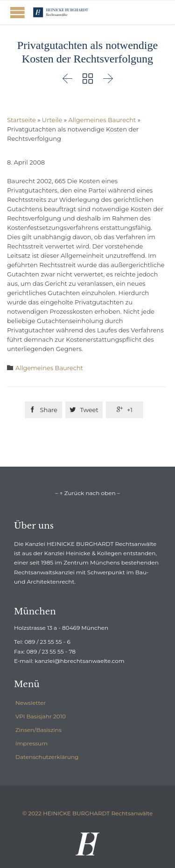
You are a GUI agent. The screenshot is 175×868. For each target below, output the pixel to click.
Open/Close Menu (17, 12)
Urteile (52, 120)
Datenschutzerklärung (47, 757)
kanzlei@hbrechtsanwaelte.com (79, 661)
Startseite (21, 120)
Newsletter (31, 703)
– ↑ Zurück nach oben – (87, 493)
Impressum (31, 743)
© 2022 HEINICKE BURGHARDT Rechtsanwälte (88, 813)
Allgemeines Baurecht (102, 120)
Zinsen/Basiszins (38, 730)
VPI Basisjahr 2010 (41, 716)
